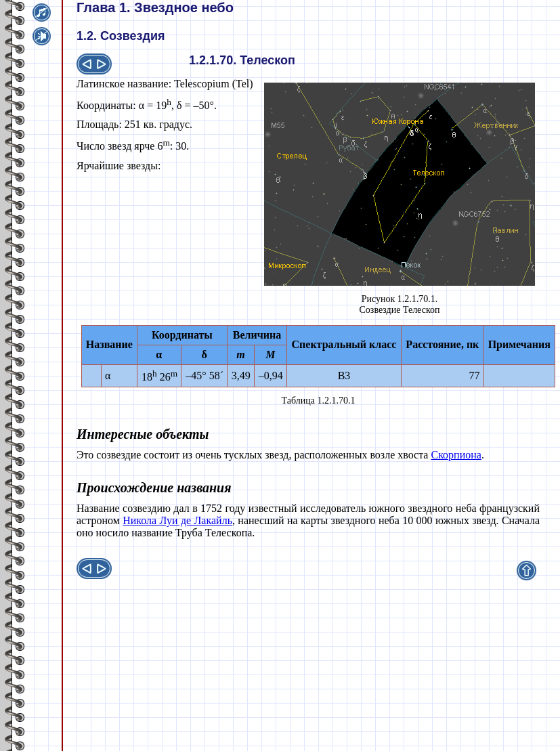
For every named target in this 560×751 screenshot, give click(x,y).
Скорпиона (456, 455)
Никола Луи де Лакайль (177, 520)
